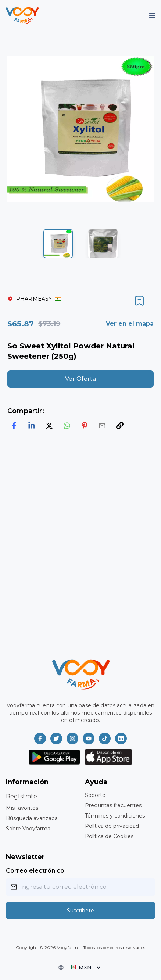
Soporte (95, 795)
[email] (102, 426)
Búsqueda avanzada (32, 818)
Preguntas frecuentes (113, 805)
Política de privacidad (112, 826)
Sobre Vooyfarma (28, 829)
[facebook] (14, 426)
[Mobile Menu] (152, 15)
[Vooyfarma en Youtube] (89, 738)
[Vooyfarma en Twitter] (56, 738)
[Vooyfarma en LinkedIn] (121, 738)
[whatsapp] (67, 426)
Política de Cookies (109, 836)
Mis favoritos (22, 808)
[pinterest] (85, 426)
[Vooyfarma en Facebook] (40, 738)
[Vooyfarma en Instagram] (72, 738)
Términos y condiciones (115, 816)
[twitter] (49, 426)
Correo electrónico (35, 871)
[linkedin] (32, 426)
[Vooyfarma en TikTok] (105, 738)
